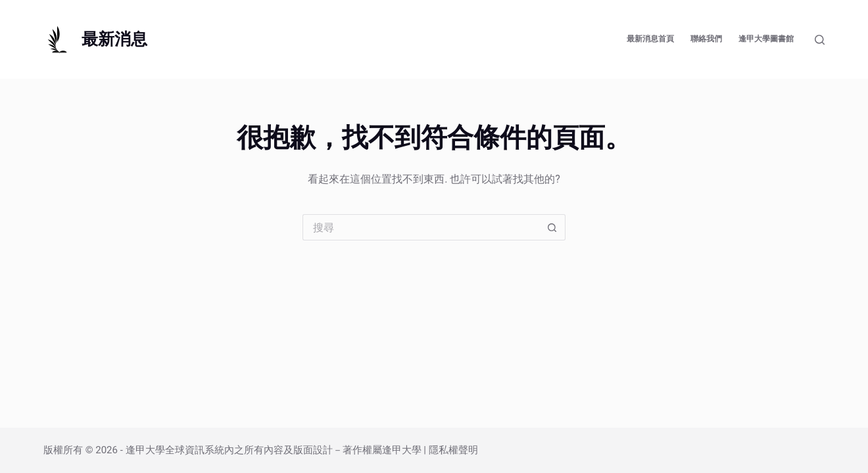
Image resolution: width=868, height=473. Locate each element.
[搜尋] (820, 40)
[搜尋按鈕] (552, 227)
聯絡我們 (706, 39)
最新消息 (114, 39)
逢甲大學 (145, 450)
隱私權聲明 (453, 450)
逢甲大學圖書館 (766, 39)
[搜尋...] (421, 227)
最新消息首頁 (650, 39)
